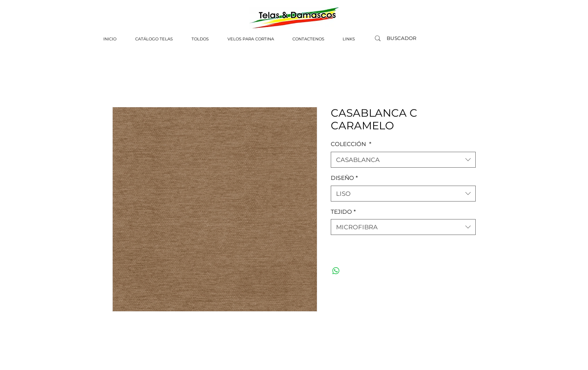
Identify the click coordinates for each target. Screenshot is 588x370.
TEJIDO (343, 212)
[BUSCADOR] (401, 39)
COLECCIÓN (351, 144)
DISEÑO (344, 178)
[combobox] (403, 160)
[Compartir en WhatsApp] (336, 271)
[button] (154, 39)
